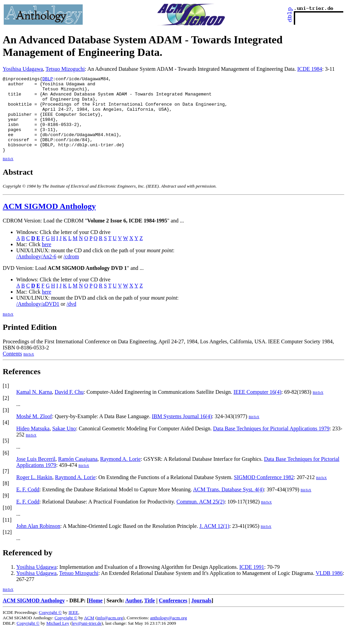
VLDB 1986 (329, 588)
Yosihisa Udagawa (23, 69)
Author (133, 616)
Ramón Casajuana (78, 474)
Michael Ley (58, 638)
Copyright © (50, 628)
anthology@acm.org (169, 633)
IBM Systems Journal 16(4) (182, 432)
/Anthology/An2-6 (36, 272)
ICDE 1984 (310, 69)
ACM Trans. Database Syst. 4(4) (229, 505)
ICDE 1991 (252, 582)
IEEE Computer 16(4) (257, 407)
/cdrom (71, 272)
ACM (89, 633)
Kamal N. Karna (34, 407)
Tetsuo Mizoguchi (65, 69)
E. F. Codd (28, 505)
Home (96, 616)
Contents (12, 369)
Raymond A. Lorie (121, 474)
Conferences (173, 616)
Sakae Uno (64, 444)
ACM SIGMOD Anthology (49, 221)
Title (149, 616)
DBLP (48, 80)
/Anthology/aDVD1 (38, 319)
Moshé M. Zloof (34, 432)
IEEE (73, 628)
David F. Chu (69, 407)
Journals (201, 616)
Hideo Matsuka (33, 444)
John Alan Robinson (38, 541)
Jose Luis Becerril (36, 474)
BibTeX (8, 174)
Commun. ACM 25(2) (201, 517)
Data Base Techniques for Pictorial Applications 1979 (271, 444)
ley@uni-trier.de (87, 638)
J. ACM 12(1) (214, 541)
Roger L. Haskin (34, 492)
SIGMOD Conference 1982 (264, 492)
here (47, 260)
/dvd (71, 319)
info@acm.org (110, 633)
